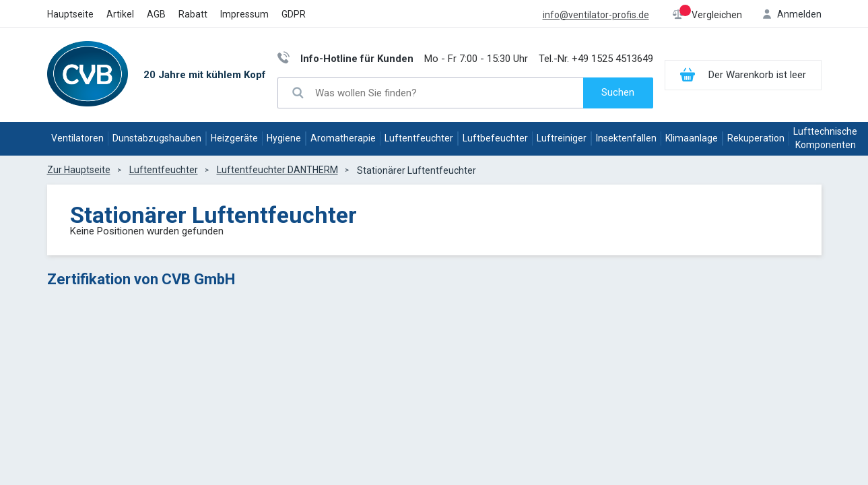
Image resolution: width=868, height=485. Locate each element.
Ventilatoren (77, 138)
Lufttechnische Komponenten (825, 138)
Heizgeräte (234, 138)
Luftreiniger (562, 138)
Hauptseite (70, 14)
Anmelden (799, 14)
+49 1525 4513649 (612, 59)
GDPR (294, 14)
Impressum (244, 14)
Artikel (120, 14)
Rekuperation (756, 138)
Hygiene (284, 138)
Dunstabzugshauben (157, 138)
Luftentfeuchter (419, 138)
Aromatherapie (343, 138)
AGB (156, 14)
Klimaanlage (692, 138)
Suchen (618, 92)
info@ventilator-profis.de (596, 15)
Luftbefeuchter (495, 138)
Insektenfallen (626, 138)
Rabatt (193, 14)
